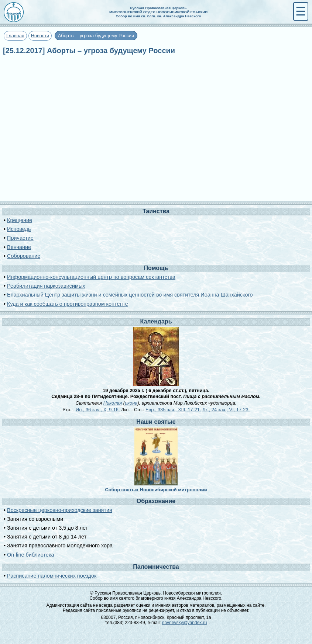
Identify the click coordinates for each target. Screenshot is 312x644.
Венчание (19, 247)
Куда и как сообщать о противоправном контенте (68, 304)
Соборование (24, 256)
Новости (40, 36)
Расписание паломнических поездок (52, 576)
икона (131, 403)
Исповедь (19, 229)
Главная (15, 36)
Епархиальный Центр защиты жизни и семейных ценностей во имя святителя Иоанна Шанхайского (130, 295)
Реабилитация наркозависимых (46, 286)
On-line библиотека (30, 555)
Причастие (20, 238)
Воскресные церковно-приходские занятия (60, 510)
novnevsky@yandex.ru (185, 623)
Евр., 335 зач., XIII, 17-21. (173, 410)
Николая (113, 403)
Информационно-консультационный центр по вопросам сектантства (91, 277)
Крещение (20, 220)
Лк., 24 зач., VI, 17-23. (226, 410)
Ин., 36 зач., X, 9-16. (98, 410)
